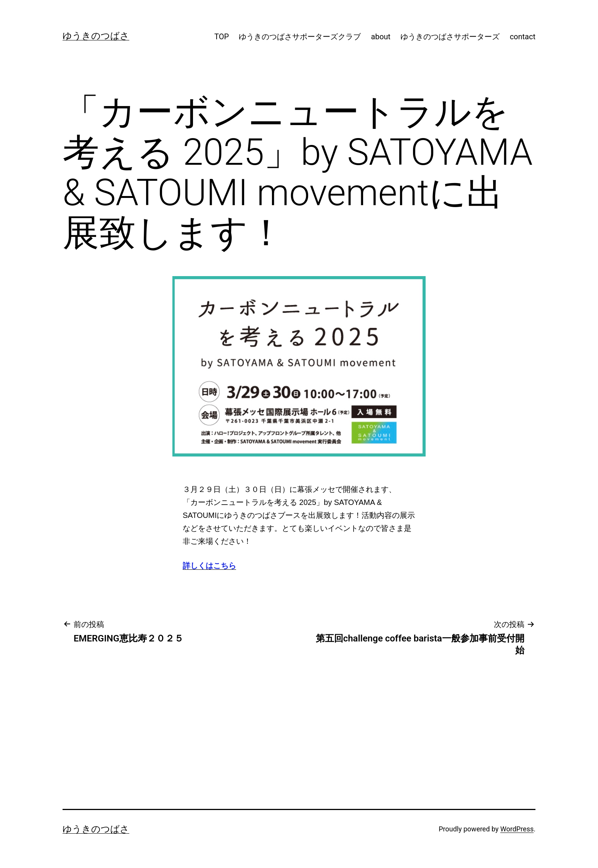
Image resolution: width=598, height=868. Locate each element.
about (381, 37)
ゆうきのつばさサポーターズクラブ (300, 37)
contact (523, 37)
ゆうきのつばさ (96, 36)
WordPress (517, 829)
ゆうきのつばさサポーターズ (450, 37)
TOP (222, 37)
